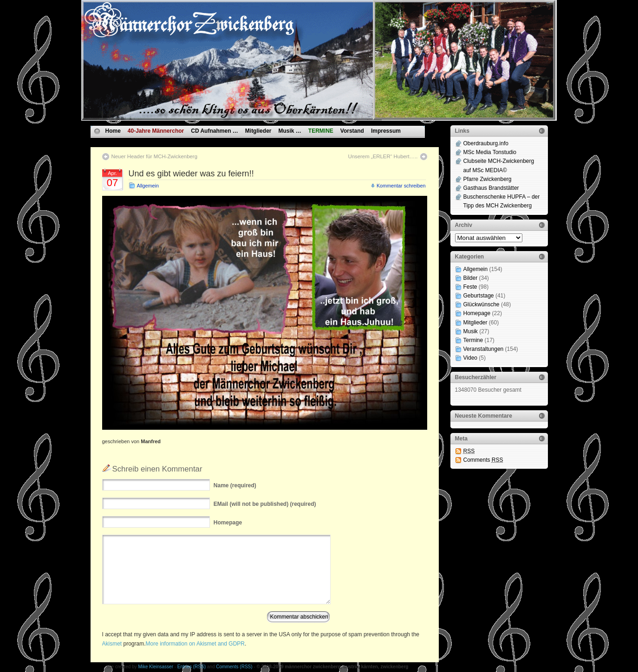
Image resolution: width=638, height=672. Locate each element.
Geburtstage (479, 296)
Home (113, 131)
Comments (483, 460)
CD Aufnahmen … (215, 131)
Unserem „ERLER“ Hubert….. (383, 156)
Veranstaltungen (484, 349)
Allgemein (148, 186)
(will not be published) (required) (265, 504)
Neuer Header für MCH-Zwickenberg (154, 156)
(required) (235, 485)
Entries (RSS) (192, 667)
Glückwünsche (482, 304)
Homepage (477, 313)
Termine (473, 340)
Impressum (386, 131)
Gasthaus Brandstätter (491, 188)
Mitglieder (258, 131)
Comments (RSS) (234, 667)
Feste (470, 287)
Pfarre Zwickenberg (488, 179)
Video (470, 358)
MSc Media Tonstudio (490, 152)
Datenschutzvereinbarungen (143, 142)
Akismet (112, 644)
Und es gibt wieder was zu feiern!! (191, 174)
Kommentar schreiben (401, 186)
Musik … (290, 131)
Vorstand (352, 131)
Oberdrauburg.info (486, 143)
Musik (471, 331)
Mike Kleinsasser (156, 667)
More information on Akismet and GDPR (195, 644)
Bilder (471, 278)
